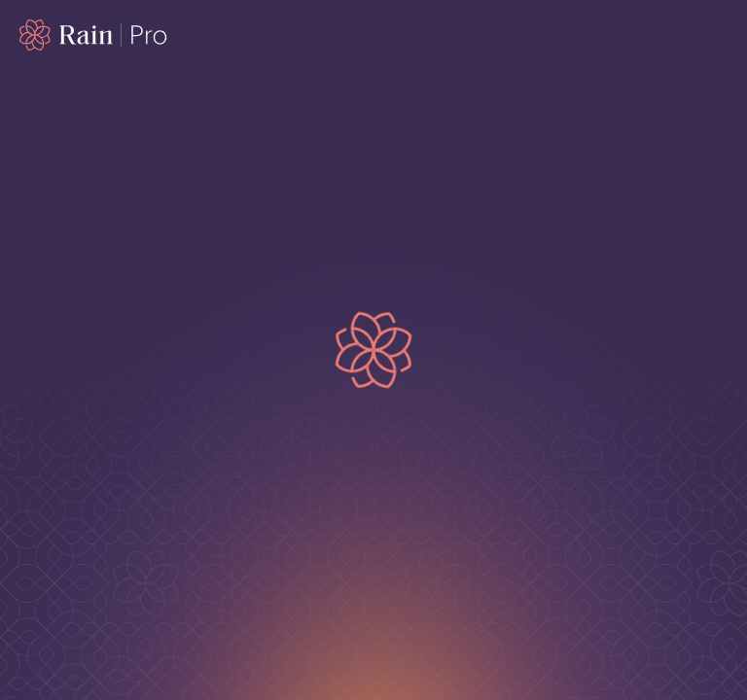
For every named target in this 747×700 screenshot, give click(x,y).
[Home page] (94, 35)
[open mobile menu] (716, 35)
